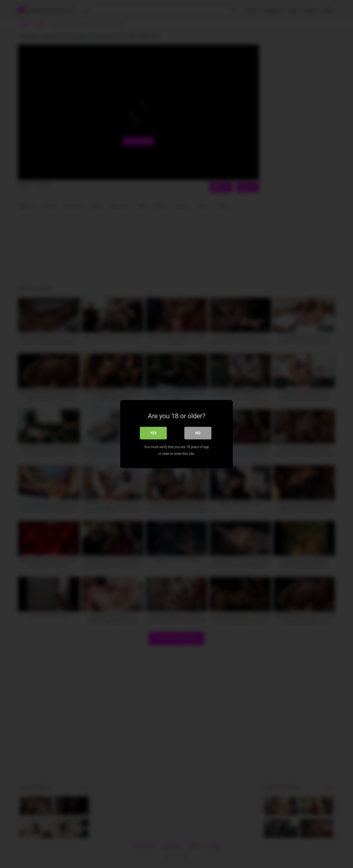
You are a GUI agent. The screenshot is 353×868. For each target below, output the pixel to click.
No (198, 433)
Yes (153, 433)
